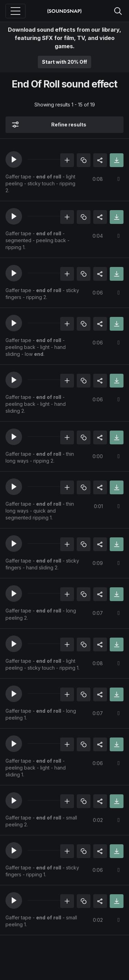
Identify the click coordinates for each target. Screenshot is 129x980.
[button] (14, 159)
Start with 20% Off (64, 62)
